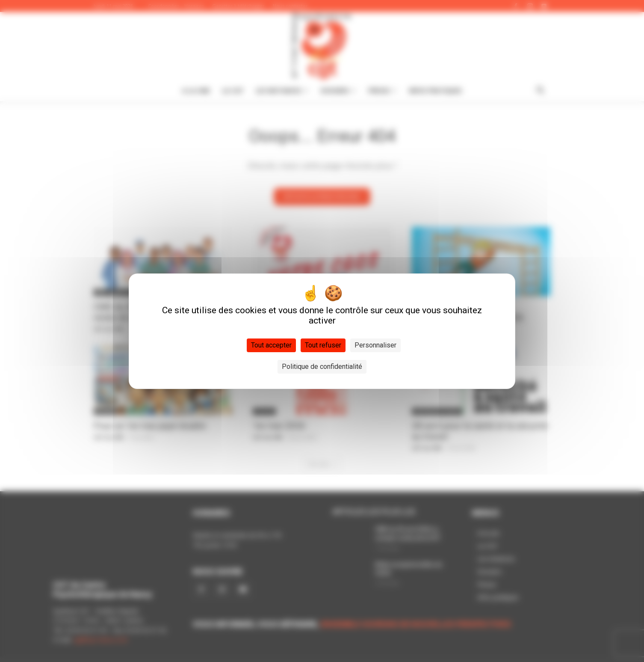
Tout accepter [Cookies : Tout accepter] (271, 345)
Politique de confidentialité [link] (322, 367)
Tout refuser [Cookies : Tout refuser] (323, 345)
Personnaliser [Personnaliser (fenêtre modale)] (375, 345)
